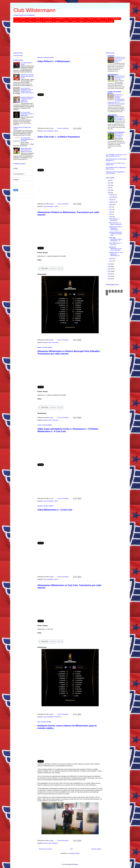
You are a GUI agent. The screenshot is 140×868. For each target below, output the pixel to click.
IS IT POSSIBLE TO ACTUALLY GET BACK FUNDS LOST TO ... (116, 155)
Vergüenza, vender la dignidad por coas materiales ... (115, 173)
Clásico (30, 19)
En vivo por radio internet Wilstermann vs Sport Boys (27, 139)
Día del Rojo (91, 19)
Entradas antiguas (96, 849)
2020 (109, 193)
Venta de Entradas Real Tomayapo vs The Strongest (119, 118)
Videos (111, 21)
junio (111, 209)
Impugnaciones (49, 21)
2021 (109, 190)
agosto (111, 205)
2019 (109, 264)
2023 (109, 185)
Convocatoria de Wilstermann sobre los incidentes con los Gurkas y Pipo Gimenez (27, 90)
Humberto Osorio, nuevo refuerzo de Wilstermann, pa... (116, 254)
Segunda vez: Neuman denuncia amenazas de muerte (27, 76)
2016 (109, 271)
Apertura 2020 (47, 342)
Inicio (72, 849)
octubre (111, 200)
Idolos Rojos (39, 21)
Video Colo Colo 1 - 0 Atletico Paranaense (59, 137)
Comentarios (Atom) (74, 853)
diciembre (112, 195)
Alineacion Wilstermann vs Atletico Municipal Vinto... (115, 234)
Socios (88, 21)
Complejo (38, 19)
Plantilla (82, 21)
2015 (109, 274)
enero (111, 261)
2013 (109, 279)
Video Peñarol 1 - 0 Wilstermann (54, 61)
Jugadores (66, 21)
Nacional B (111, 56)
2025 (109, 180)
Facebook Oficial (18, 56)
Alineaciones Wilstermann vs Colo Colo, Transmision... (115, 249)
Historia (31, 21)
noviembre (112, 197)
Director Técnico (72, 19)
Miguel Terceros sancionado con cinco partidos (119, 135)
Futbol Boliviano (113, 115)
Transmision (55, 342)
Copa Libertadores (48, 19)
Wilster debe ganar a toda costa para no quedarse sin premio (26, 150)
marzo (111, 217)
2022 (109, 188)
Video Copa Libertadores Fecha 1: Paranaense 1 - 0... (116, 239)
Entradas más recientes (45, 849)
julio (110, 207)
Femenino (99, 19)
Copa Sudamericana (60, 19)
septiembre (112, 202)
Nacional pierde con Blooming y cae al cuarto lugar (120, 78)
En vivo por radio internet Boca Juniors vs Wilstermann (27, 114)
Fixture (106, 19)
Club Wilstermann (34, 10)
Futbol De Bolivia (113, 75)
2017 (109, 269)
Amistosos (23, 19)
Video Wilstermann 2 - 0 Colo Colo (55, 510)
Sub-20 (95, 21)
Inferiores (58, 21)
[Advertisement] (67, 38)
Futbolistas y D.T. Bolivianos (116, 132)
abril (111, 214)
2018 (109, 267)
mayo (111, 212)
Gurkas (17, 21)
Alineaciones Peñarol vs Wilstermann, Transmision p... (116, 228)
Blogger (76, 864)
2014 (109, 276)
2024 (109, 183)
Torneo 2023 (103, 21)
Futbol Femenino (115, 19)
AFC (16, 19)
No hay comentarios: (63, 128)
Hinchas (24, 21)
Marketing (74, 21)
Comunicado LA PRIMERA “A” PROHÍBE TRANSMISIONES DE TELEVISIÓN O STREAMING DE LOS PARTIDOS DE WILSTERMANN (116, 99)
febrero (111, 259)
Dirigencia (82, 19)
